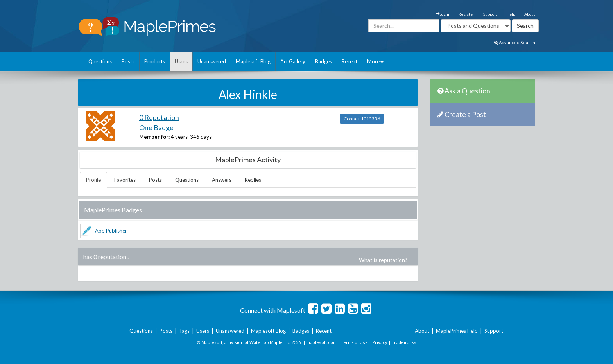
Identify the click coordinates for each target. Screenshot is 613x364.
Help (511, 14)
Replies (253, 180)
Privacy (380, 342)
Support (490, 14)
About (530, 14)
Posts (128, 61)
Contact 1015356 (362, 119)
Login (442, 14)
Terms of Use (354, 342)
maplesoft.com (322, 342)
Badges (324, 61)
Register (466, 14)
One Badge (156, 127)
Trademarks (404, 342)
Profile (93, 180)
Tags (184, 331)
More (375, 61)
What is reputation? (383, 260)
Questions (100, 61)
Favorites (125, 180)
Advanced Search (515, 42)
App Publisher (111, 231)
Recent (350, 61)
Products (155, 61)
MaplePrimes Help (457, 331)
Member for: (154, 137)
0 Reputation (159, 117)
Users (181, 61)
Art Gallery (293, 61)
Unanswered (212, 61)
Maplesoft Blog (253, 61)
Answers (222, 180)
